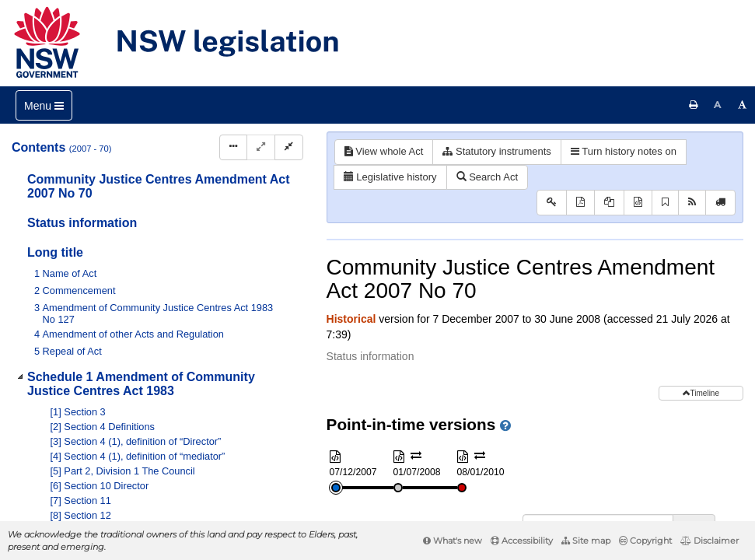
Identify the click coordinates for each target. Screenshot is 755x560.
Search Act (487, 177)
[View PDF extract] (609, 203)
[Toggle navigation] (44, 105)
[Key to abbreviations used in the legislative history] (552, 203)
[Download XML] (638, 203)
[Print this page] (694, 105)
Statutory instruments (496, 151)
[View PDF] (580, 203)
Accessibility (522, 541)
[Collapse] (289, 147)
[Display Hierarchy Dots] (233, 147)
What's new (453, 541)
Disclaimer (710, 541)
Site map (586, 541)
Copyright (645, 541)
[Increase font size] (743, 105)
